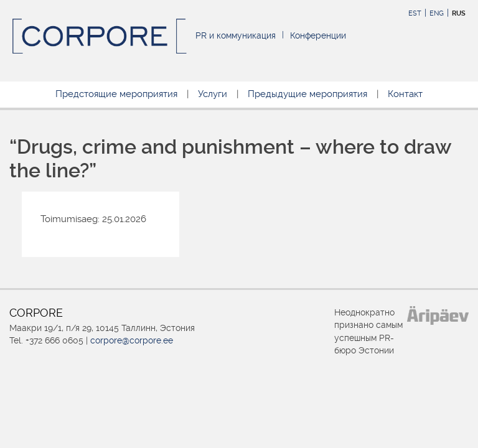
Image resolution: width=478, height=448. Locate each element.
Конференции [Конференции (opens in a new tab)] (318, 35)
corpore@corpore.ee (132, 340)
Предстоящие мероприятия (116, 94)
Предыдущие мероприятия (307, 94)
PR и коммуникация (236, 35)
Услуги (213, 94)
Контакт (405, 94)
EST (415, 13)
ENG (437, 13)
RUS (459, 13)
